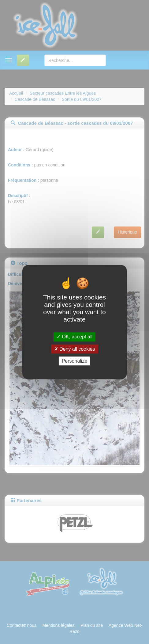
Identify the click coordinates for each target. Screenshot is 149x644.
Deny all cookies (75, 349)
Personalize (75, 361)
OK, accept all (74, 337)
